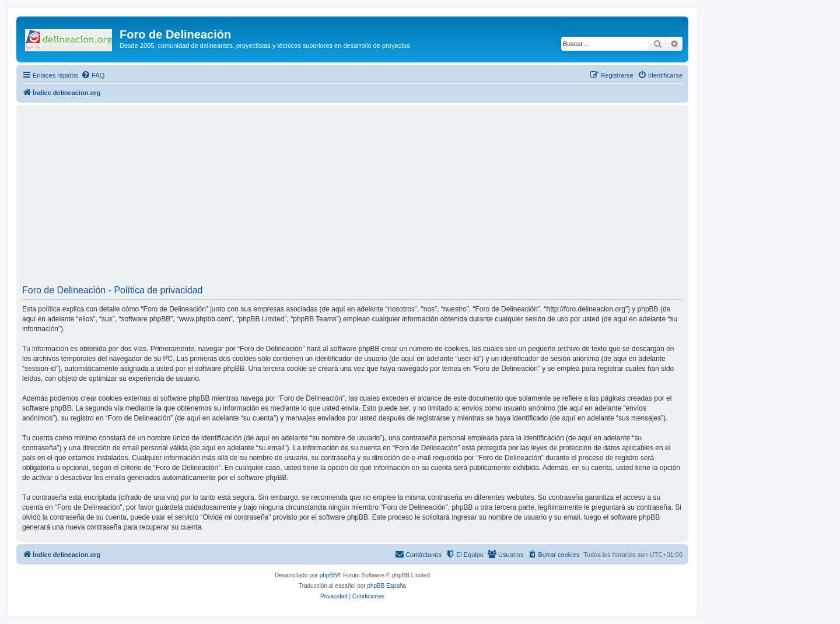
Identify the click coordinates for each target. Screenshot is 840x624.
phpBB (328, 575)
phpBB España (386, 586)
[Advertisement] (372, 199)
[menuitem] (93, 75)
